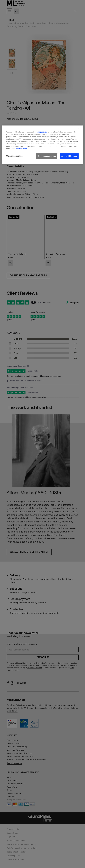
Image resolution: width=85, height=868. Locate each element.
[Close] (79, 128)
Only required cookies (47, 156)
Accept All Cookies (69, 156)
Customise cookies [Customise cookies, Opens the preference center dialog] (14, 156)
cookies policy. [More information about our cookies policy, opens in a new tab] (22, 149)
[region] (42, 145)
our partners (42, 132)
